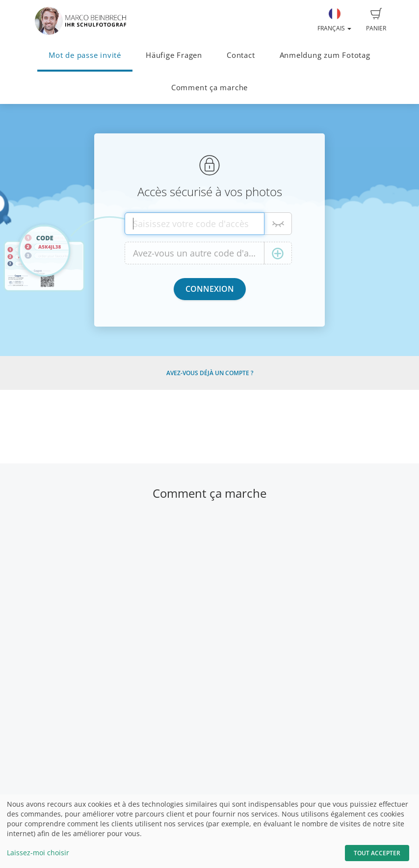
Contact (241, 55)
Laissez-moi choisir (38, 853)
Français (334, 20)
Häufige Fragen (174, 55)
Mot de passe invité (85, 55)
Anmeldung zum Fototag (325, 55)
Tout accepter (377, 853)
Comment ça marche (209, 88)
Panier (376, 20)
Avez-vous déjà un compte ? (210, 373)
